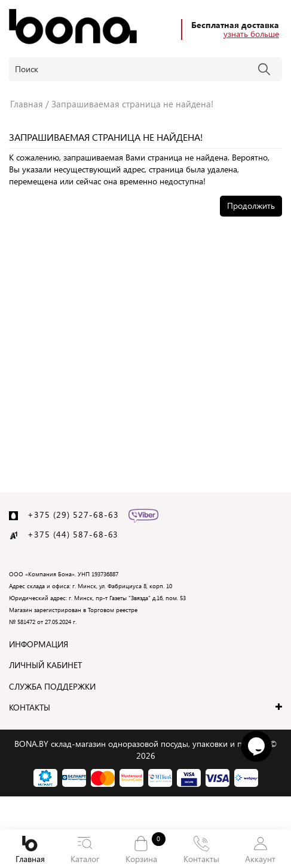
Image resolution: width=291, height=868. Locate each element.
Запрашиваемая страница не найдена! (132, 104)
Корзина (141, 849)
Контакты (201, 850)
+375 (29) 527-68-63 (73, 515)
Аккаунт (260, 850)
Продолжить (251, 206)
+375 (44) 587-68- (68, 534)
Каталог (85, 850)
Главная (30, 850)
